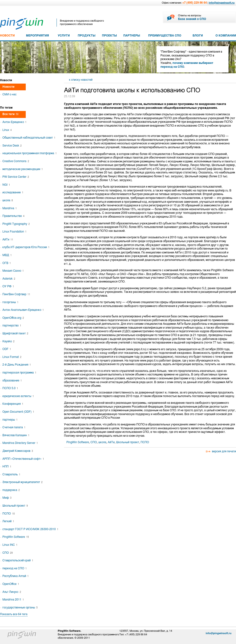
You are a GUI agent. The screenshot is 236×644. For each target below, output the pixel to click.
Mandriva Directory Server (20, 443)
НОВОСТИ (7, 36)
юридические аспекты (18, 396)
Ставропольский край (18, 560)
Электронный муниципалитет (22, 482)
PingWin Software (78, 442)
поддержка (11, 490)
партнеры (10, 420)
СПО (94, 442)
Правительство (13, 216)
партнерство (12, 325)
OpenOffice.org (13, 318)
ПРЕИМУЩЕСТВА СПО (165, 36)
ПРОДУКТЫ (87, 36)
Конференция (13, 404)
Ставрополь (11, 474)
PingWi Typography (16, 224)
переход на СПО (15, 568)
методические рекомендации (23, 169)
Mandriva (10, 208)
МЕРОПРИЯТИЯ (37, 36)
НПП (7, 466)
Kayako (8, 341)
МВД (7, 255)
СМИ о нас (10, 94)
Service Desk (12, 146)
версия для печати (224, 451)
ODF (7, 349)
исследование (13, 192)
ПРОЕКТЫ (109, 36)
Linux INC (10, 545)
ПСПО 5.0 (10, 388)
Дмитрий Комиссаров (18, 451)
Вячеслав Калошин (16, 435)
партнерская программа (19, 373)
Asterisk (9, 279)
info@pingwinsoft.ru (222, 3)
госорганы (10, 302)
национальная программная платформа (30, 153)
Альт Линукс (12, 592)
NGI (6, 185)
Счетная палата (14, 427)
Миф (7, 498)
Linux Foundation (14, 232)
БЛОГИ (198, 36)
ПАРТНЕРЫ (132, 36)
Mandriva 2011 (13, 600)
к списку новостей (81, 80)
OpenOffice (11, 584)
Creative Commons (16, 161)
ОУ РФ (8, 286)
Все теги (10, 114)
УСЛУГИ (64, 36)
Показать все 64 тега (14, 614)
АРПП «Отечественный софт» (23, 459)
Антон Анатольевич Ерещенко (23, 310)
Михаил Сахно (13, 271)
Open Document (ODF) (18, 412)
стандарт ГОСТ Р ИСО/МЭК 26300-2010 (30, 529)
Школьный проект (128, 442)
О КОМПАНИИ (226, 36)
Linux (7, 130)
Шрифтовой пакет (15, 333)
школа (102, 442)
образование (12, 380)
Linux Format (12, 357)
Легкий (8, 521)
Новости (8, 87)
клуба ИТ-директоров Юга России (26, 247)
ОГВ (7, 263)
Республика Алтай (16, 576)
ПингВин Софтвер (16, 294)
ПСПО (145, 442)
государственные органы (20, 607)
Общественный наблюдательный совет (29, 138)
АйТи (111, 442)
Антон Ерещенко (14, 122)
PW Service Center (16, 177)
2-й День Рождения (17, 365)
